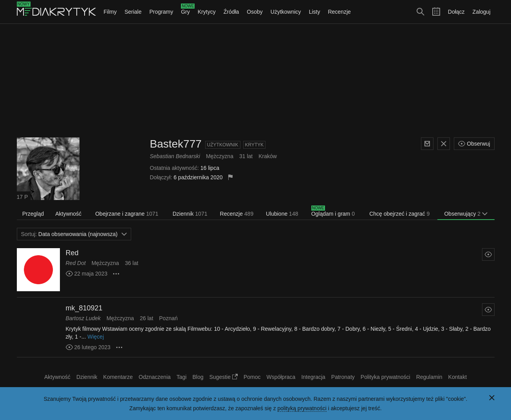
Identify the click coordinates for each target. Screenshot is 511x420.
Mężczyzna (220, 156)
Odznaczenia (155, 377)
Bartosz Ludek (83, 318)
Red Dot (76, 263)
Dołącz (456, 12)
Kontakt (458, 377)
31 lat (246, 156)
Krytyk (255, 145)
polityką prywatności (302, 408)
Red (72, 253)
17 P (23, 197)
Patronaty (343, 377)
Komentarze (118, 377)
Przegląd (33, 214)
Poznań (168, 318)
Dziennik (190, 214)
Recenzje (339, 12)
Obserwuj (474, 144)
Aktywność (68, 214)
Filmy (110, 12)
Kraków (268, 156)
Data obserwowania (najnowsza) (74, 234)
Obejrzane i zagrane (127, 214)
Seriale (133, 12)
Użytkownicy (286, 12)
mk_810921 (84, 308)
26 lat (146, 318)
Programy (162, 12)
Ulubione (282, 214)
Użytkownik (223, 145)
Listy (315, 12)
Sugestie (224, 377)
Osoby (255, 12)
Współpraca (281, 377)
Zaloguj (482, 12)
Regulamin (429, 377)
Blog (198, 377)
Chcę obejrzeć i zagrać (399, 214)
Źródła (231, 12)
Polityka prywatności (386, 377)
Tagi (182, 377)
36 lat (132, 263)
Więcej (96, 337)
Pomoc (252, 377)
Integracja (313, 377)
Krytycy (207, 12)
